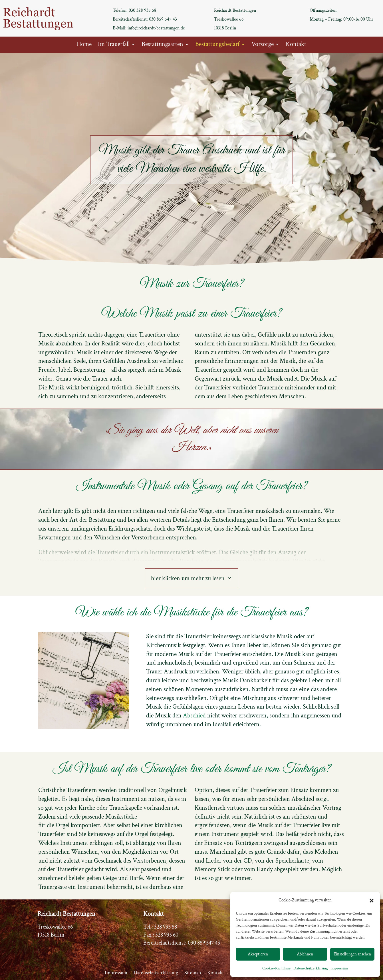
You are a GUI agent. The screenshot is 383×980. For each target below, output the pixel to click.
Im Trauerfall (114, 45)
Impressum (339, 968)
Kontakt (296, 45)
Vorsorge (263, 45)
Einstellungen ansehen (352, 954)
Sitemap (193, 973)
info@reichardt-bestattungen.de (156, 28)
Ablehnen (305, 954)
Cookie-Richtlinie (276, 968)
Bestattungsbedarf (217, 45)
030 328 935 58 (143, 10)
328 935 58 (166, 927)
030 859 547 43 (163, 19)
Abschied (194, 716)
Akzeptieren (258, 954)
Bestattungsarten (162, 45)
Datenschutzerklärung (311, 968)
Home (84, 45)
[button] (372, 901)
